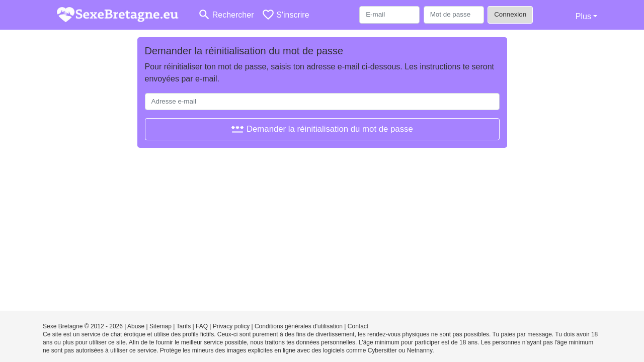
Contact (358, 326)
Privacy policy (231, 326)
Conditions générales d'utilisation (299, 326)
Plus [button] (583, 16)
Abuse (136, 326)
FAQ (202, 326)
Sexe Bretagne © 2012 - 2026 (83, 326)
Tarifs (184, 326)
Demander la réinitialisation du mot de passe (322, 129)
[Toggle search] (226, 15)
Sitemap (160, 326)
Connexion (510, 14)
